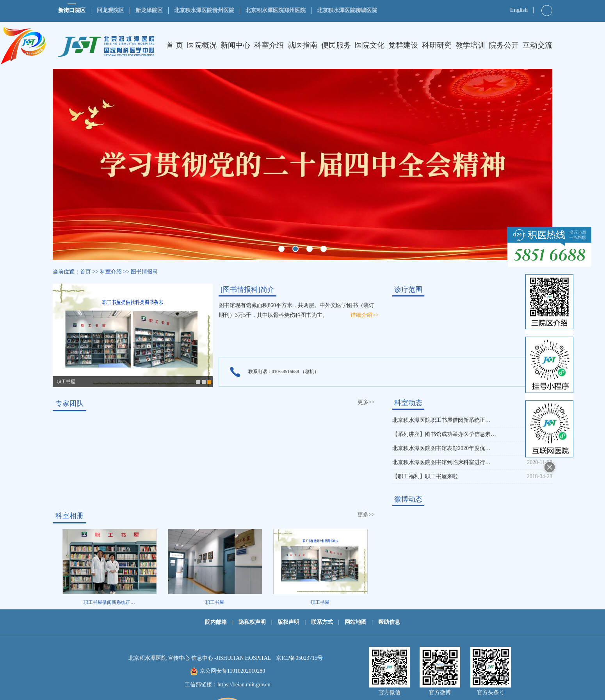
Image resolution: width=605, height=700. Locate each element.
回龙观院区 (110, 10)
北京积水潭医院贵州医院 (204, 10)
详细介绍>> (365, 315)
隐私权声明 (252, 622)
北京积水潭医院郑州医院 (276, 10)
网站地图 (356, 622)
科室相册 (69, 516)
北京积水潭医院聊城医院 (347, 10)
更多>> (366, 402)
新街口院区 (72, 10)
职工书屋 (66, 382)
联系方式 (322, 622)
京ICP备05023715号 (299, 658)
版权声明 (288, 622)
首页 (85, 272)
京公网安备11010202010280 (232, 671)
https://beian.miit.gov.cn (244, 685)
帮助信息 (389, 622)
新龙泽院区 (149, 10)
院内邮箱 (216, 622)
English (519, 10)
